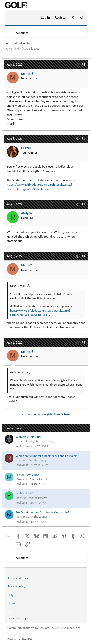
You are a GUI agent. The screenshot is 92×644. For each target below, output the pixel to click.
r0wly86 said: (18, 372)
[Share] (77, 65)
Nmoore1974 (24, 460)
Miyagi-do (22, 479)
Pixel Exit (27, 639)
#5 (84, 342)
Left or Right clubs (27, 475)
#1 (84, 65)
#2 (84, 139)
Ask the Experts (39, 479)
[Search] (82, 18)
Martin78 (14, 49)
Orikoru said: (18, 286)
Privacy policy (16, 586)
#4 (84, 256)
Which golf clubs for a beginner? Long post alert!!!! (49, 456)
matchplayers (24, 517)
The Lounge (48, 441)
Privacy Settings (18, 618)
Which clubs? (24, 493)
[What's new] (73, 18)
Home (12, 603)
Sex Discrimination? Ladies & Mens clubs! (42, 512)
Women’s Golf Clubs (29, 437)
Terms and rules (18, 578)
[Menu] (11, 18)
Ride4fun (21, 498)
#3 (84, 204)
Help (11, 595)
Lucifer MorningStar (28, 441)
